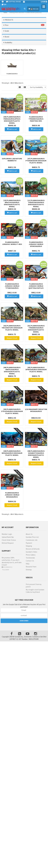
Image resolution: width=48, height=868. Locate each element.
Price (7, 25)
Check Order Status (9, 540)
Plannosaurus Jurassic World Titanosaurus (12, 286)
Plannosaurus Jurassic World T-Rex (12, 243)
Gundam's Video (31, 552)
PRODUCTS (9, 20)
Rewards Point (31, 567)
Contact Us (30, 561)
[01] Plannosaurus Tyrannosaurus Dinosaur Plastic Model (36, 329)
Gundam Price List (32, 537)
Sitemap (29, 570)
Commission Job (32, 540)
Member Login (7, 534)
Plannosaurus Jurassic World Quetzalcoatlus (36, 286)
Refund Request (8, 543)
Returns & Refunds (33, 549)
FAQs (28, 564)
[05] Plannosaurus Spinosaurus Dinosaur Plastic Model (36, 369)
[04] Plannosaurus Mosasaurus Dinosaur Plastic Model (12, 453)
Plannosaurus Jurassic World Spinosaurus (36, 244)
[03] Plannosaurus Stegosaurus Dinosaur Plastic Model (12, 411)
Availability (8, 43)
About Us (29, 534)
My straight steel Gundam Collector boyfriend (35, 591)
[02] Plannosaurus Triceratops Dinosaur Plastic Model (12, 328)
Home (5, 13)
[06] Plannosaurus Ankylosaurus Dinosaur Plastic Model (12, 370)
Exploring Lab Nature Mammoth (12, 160)
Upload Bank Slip (8, 537)
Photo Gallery (31, 555)
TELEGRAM (5, 570)
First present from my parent (34, 585)
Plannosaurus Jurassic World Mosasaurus (12, 495)
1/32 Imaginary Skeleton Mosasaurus (36, 410)
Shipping (29, 546)
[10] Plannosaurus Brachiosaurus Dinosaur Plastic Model (12, 203)
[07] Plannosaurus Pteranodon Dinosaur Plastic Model (36, 161)
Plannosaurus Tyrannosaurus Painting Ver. (36, 119)
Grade (7, 31)
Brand (7, 37)
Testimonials (30, 558)
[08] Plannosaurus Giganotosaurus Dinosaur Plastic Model (36, 454)
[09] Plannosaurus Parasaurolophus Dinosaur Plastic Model (12, 120)
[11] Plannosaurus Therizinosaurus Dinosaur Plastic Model (36, 203)
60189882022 (7, 567)
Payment (29, 543)
